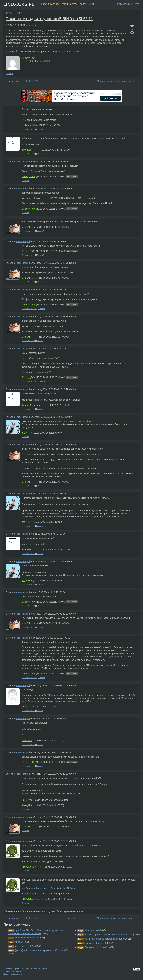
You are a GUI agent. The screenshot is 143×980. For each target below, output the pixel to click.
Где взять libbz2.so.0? (96, 947)
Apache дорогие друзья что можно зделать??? (109, 935)
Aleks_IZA (27, 741)
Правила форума (21, 969)
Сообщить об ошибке (12, 971)
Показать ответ (29, 129)
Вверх (137, 969)
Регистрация (124, 4)
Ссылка (9, 74)
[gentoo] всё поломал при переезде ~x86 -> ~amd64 (42, 950)
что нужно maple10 (25, 946)
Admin (19, 13)
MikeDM (26, 227)
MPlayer (19, 942)
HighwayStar (28, 867)
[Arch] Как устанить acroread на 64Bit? (104, 939)
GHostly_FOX (29, 58)
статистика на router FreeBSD (23, 81)
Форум (74, 4)
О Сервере (8, 969)
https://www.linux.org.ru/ (13, 974)
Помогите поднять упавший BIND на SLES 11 (49, 19)
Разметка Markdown (39, 969)
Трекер (82, 4)
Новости (44, 4)
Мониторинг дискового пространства (116, 81)
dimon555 (27, 150)
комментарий (23, 162)
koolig (25, 125)
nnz (23, 433)
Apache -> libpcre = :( (95, 943)
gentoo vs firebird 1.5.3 (26, 938)
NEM (24, 707)
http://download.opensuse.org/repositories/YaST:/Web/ (49, 888)
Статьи (65, 4)
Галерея (55, 4)
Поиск (91, 4)
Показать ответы (29, 309)
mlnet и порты (92, 930)
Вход (137, 4)
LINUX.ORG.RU (19, 4)
